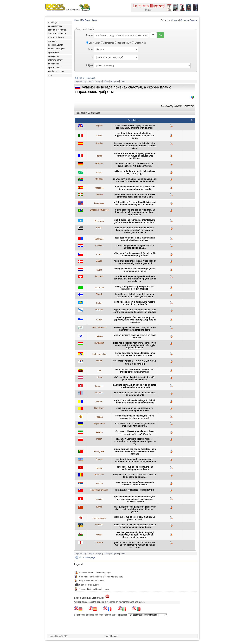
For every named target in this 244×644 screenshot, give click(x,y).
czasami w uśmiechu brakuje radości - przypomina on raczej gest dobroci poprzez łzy (135, 441)
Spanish (99, 143)
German (99, 164)
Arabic (99, 172)
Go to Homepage (87, 78)
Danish (99, 261)
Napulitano (99, 408)
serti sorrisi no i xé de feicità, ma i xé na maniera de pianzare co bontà (135, 417)
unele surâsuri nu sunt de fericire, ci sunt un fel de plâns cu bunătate (135, 476)
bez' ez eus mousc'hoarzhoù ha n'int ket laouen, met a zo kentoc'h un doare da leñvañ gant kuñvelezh (135, 230)
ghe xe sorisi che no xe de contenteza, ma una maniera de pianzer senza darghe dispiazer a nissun (135, 499)
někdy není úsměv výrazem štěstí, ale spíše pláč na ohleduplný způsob (135, 254)
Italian (99, 136)
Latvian (99, 377)
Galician (99, 310)
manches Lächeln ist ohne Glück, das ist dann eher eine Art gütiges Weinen (135, 165)
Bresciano (99, 221)
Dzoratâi (99, 276)
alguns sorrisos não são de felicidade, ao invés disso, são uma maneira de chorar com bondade (135, 212)
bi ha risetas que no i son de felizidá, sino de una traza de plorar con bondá (135, 188)
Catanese (99, 239)
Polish (99, 439)
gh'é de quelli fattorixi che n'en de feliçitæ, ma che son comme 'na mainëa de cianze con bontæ (135, 545)
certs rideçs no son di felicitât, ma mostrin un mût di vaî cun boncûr (135, 303)
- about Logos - (111, 636)
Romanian (99, 475)
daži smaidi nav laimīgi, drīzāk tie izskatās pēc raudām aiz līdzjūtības (135, 378)
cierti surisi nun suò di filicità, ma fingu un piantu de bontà (135, 518)
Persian (99, 432)
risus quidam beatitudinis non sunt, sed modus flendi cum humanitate (135, 371)
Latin (99, 371)
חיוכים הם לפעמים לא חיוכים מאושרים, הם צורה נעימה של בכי (135, 336)
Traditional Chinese (99, 490)
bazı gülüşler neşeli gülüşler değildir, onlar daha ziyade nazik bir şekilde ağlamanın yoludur (135, 509)
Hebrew (99, 336)
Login (175, 20)
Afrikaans (99, 179)
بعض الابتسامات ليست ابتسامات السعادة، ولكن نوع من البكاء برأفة (135, 172)
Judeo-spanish (99, 354)
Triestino (99, 499)
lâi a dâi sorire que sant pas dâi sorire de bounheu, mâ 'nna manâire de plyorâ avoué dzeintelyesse (135, 279)
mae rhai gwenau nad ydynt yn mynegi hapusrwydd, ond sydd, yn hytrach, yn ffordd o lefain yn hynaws (135, 535)
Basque (99, 194)
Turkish (99, 507)
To (92, 57)
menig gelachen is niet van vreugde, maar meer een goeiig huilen (135, 270)
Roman (99, 468)
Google (91, 81)
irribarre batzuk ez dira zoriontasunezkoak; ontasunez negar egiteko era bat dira (135, 196)
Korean (99, 361)
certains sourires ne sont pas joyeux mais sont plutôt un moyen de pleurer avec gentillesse (135, 156)
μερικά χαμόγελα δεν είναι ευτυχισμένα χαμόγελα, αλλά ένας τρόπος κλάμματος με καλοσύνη (135, 320)
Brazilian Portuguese (99, 210)
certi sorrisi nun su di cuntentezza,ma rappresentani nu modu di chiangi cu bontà (135, 460)
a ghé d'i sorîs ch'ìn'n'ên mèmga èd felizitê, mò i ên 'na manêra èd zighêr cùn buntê (135, 402)
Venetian (99, 525)
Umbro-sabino (99, 518)
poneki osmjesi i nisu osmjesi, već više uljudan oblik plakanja (135, 247)
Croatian (99, 246)
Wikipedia (114, 81)
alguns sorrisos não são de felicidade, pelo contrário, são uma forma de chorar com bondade (135, 451)
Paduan (99, 417)
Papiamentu (99, 424)
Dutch (99, 270)
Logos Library (80, 81)
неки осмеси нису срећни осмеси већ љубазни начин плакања (135, 484)
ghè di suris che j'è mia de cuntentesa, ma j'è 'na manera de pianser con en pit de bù (135, 221)
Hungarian (99, 343)
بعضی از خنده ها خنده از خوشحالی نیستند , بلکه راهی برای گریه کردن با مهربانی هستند (135, 432)
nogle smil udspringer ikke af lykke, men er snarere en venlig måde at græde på (135, 262)
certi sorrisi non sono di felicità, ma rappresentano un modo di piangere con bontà (135, 136)
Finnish (99, 294)
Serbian (99, 484)
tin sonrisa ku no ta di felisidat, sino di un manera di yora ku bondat (135, 425)
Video (123, 81)
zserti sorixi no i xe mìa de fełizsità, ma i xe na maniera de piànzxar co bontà (135, 526)
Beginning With (123, 43)
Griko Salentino (99, 327)
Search (89, 35)
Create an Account (189, 20)
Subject (89, 65)
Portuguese (99, 451)
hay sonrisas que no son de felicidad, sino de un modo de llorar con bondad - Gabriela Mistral (135, 146)
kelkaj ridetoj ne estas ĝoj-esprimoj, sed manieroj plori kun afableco (135, 288)
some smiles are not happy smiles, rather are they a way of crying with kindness (135, 127)
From (90, 49)
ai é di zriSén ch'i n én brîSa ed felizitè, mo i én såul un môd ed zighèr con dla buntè (135, 203)
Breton (99, 228)
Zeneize (99, 542)
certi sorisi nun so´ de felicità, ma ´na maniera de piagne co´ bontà (135, 468)
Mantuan (99, 393)
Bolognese (99, 203)
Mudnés (99, 402)
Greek (99, 320)
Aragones (99, 188)
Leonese (99, 386)
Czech (99, 254)
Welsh (99, 535)
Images (99, 81)
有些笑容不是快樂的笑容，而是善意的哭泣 (135, 490)
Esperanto (99, 288)
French (99, 156)
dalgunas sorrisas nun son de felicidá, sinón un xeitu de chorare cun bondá (135, 386)
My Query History (89, 20)
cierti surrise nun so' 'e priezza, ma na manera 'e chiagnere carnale (135, 409)
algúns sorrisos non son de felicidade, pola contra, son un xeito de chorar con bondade (135, 311)
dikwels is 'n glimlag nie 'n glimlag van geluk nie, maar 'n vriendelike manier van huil (135, 180)
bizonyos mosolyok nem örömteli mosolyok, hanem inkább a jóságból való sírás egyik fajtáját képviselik (135, 345)
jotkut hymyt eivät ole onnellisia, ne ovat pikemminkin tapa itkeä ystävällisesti (135, 295)
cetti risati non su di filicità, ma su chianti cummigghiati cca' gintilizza (135, 239)
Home (77, 20)
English (99, 126)
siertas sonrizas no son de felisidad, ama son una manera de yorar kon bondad (135, 354)
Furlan (99, 303)
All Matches (108, 43)
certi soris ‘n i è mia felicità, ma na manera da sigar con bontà (135, 394)
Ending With (139, 43)
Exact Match (93, 43)
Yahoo (106, 81)
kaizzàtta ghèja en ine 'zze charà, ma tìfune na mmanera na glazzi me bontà (135, 329)
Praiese (99, 459)
